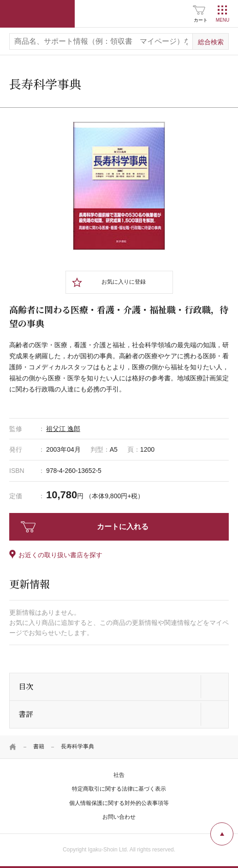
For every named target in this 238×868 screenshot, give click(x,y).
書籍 (39, 746)
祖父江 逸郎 (63, 429)
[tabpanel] (119, 186)
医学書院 (37, 14)
